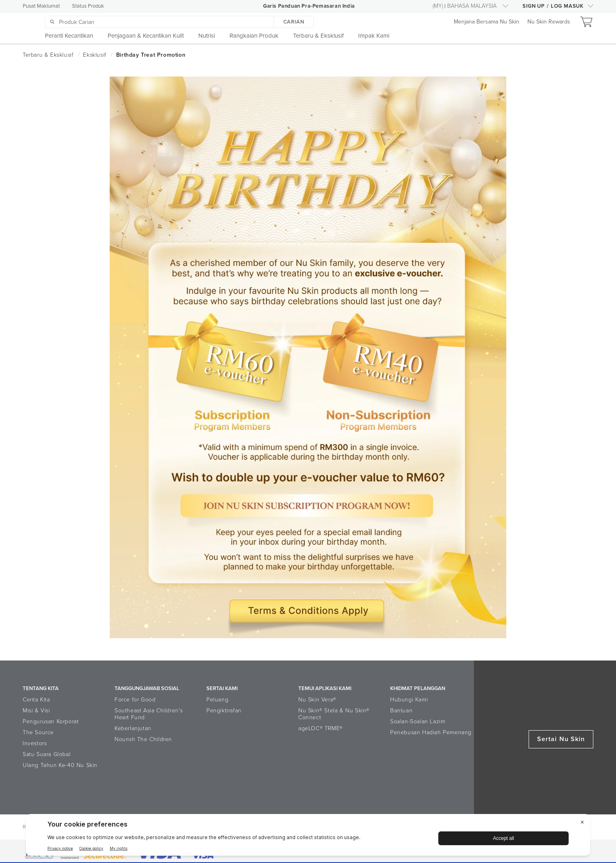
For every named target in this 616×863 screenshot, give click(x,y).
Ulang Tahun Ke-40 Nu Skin (60, 765)
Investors (35, 743)
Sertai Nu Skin (561, 739)
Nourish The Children (143, 739)
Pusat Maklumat (41, 6)
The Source (38, 732)
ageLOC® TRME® (321, 728)
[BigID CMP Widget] (308, 837)
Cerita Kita (36, 700)
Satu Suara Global (47, 754)
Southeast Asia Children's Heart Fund (149, 714)
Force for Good (135, 700)
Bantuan (401, 711)
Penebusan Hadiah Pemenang (431, 732)
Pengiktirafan (224, 711)
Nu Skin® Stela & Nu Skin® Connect (334, 714)
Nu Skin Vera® (317, 700)
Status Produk (88, 6)
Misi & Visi (36, 711)
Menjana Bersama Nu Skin (486, 22)
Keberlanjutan (133, 728)
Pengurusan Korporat (51, 721)
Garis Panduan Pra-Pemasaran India (309, 6)
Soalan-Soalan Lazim (418, 721)
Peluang (217, 700)
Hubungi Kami (409, 700)
